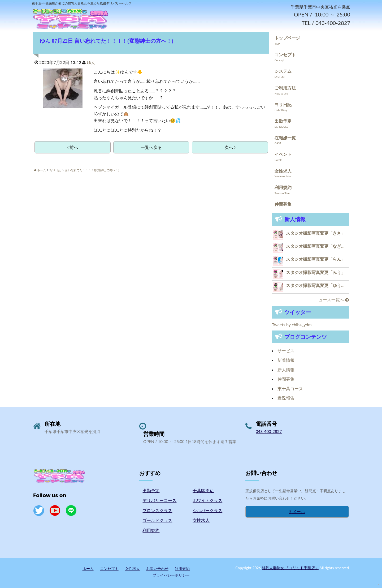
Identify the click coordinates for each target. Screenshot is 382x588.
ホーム (88, 569)
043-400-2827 (269, 432)
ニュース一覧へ (332, 300)
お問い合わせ (157, 569)
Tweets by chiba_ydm (292, 325)
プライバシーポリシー (171, 576)
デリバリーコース (159, 501)
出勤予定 (283, 121)
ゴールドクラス (157, 521)
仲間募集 (283, 205)
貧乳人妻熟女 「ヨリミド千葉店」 (290, 568)
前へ (72, 148)
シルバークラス (207, 511)
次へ (230, 148)
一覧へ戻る (151, 148)
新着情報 (286, 361)
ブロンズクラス (157, 511)
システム (283, 72)
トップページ (287, 38)
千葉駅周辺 (203, 491)
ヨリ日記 (283, 105)
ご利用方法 (285, 88)
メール (297, 512)
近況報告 (286, 398)
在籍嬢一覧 (285, 138)
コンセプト (285, 55)
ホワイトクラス (207, 501)
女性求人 (283, 171)
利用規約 (283, 188)
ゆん (91, 63)
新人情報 (286, 370)
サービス (286, 351)
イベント (283, 155)
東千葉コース (290, 389)
